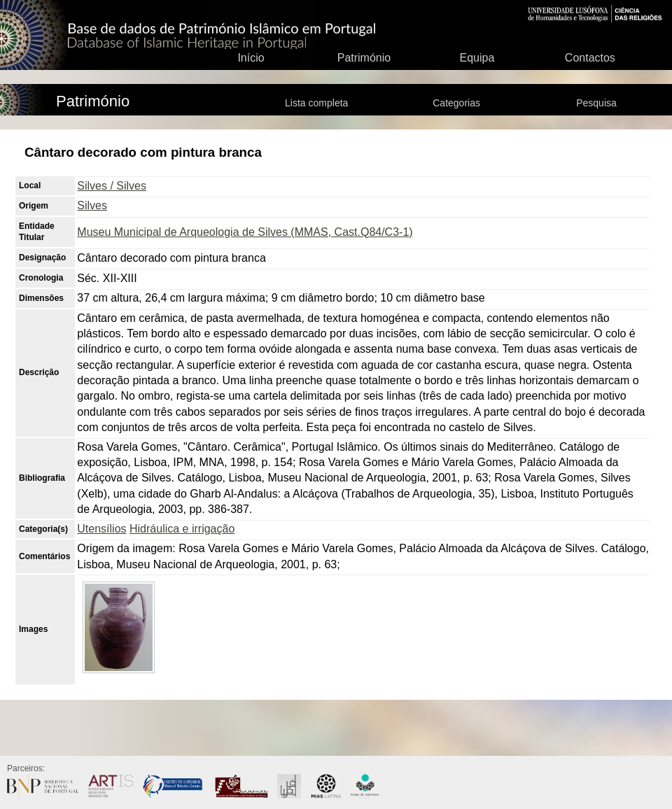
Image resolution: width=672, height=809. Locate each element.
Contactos (590, 58)
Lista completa (316, 103)
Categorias (456, 103)
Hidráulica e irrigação (182, 529)
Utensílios (101, 529)
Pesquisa (596, 103)
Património (364, 58)
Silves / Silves (112, 186)
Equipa (477, 58)
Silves (92, 205)
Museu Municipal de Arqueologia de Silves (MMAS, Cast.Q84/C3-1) (245, 232)
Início (251, 58)
